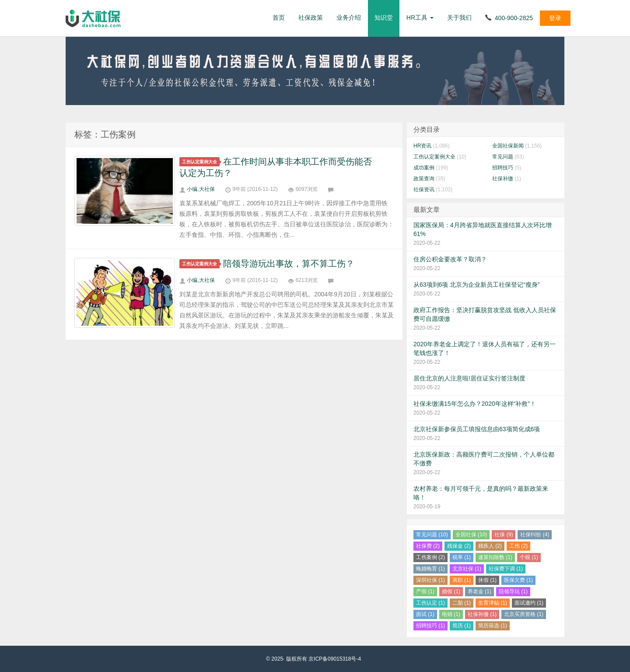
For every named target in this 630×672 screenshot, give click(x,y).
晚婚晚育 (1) (430, 569)
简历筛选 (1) (493, 626)
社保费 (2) (428, 546)
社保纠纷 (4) (535, 535)
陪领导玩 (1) (513, 591)
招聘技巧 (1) (430, 626)
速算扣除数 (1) (495, 557)
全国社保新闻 (508, 146)
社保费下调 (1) (506, 569)
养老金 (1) (479, 591)
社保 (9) (504, 535)
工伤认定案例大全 (201, 162)
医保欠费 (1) (518, 580)
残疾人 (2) (490, 546)
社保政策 (311, 18)
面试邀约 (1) (529, 603)
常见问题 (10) (432, 535)
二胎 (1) (462, 603)
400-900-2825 (514, 18)
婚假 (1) (451, 591)
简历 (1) (462, 626)
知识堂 (384, 18)
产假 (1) (425, 591)
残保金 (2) (459, 546)
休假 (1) (487, 580)
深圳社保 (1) (430, 580)
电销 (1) (451, 614)
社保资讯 (424, 190)
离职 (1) (462, 580)
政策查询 (424, 179)
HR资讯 (422, 146)
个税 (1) (529, 557)
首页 (279, 18)
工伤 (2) (518, 546)
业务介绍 (349, 18)
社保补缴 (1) (482, 614)
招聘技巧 (503, 168)
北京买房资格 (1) (524, 614)
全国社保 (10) (471, 535)
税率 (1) (462, 557)
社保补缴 (503, 179)
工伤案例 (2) (430, 557)
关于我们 (459, 18)
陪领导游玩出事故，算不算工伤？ (289, 264)
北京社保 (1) (467, 569)
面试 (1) (425, 614)
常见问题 (503, 157)
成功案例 (424, 168)
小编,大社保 (201, 189)
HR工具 (420, 18)
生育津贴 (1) (493, 603)
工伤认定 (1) (430, 603)
